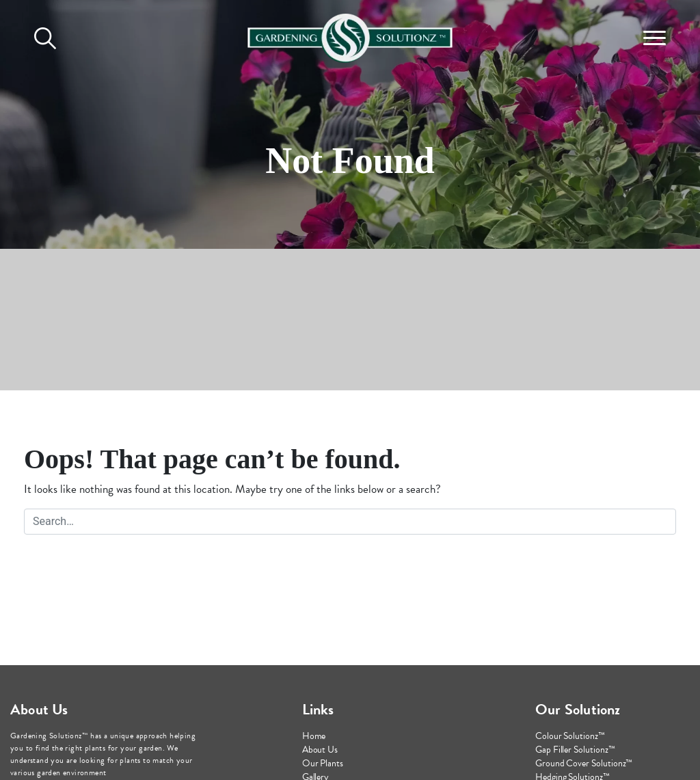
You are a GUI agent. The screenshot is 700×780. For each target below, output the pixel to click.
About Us (320, 750)
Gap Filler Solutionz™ (575, 750)
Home (314, 736)
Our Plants (323, 763)
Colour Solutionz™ (570, 736)
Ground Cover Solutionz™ (584, 763)
